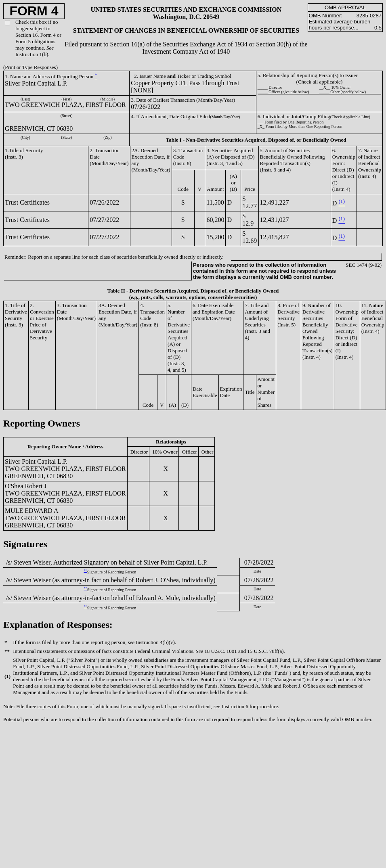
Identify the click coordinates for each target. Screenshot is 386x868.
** (86, 571)
